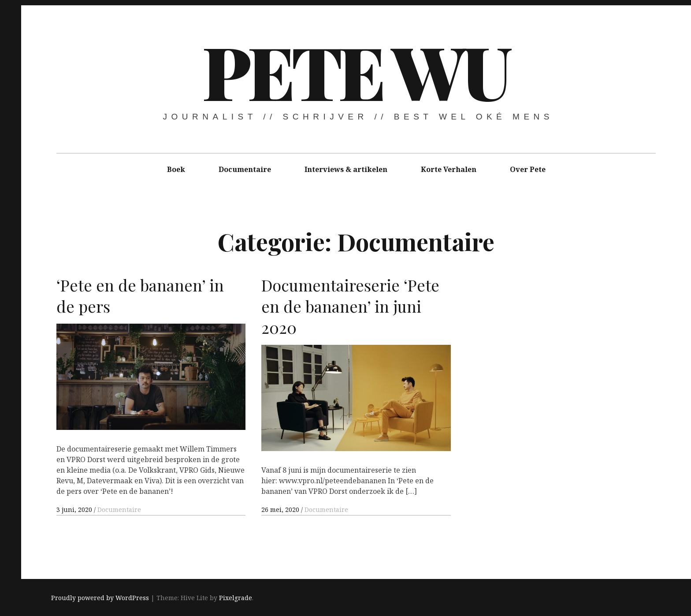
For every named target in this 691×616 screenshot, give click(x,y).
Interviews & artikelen (346, 169)
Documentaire (245, 169)
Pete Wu (355, 71)
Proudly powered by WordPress (100, 598)
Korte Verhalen (449, 169)
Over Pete (528, 169)
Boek (176, 169)
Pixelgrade (236, 598)
